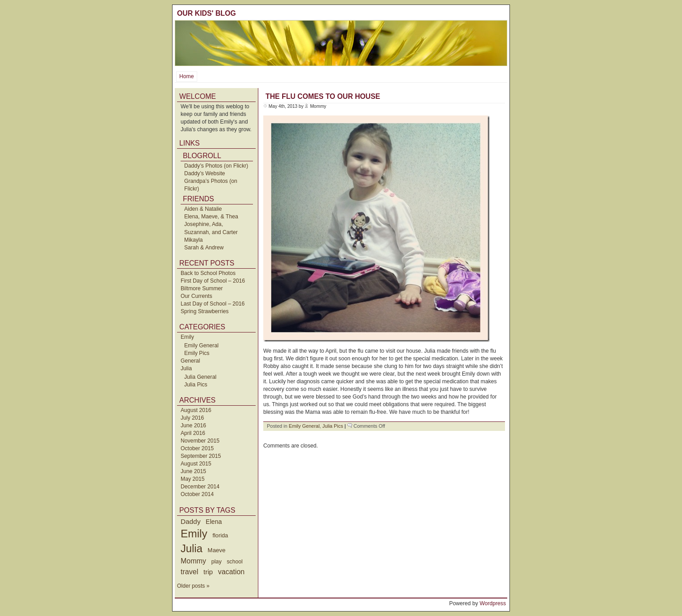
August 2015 (196, 464)
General (190, 361)
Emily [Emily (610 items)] (194, 534)
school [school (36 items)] (235, 562)
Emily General (201, 346)
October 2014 (197, 494)
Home (186, 76)
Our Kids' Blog (206, 13)
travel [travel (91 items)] (189, 572)
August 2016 (196, 410)
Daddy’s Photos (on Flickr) (216, 166)
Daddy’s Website (205, 173)
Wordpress (493, 603)
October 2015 (197, 448)
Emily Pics (197, 353)
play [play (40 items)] (216, 562)
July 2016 (192, 418)
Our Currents (196, 296)
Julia (186, 368)
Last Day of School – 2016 (213, 304)
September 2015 (201, 456)
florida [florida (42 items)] (220, 535)
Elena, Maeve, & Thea (211, 217)
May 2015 (193, 479)
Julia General (200, 377)
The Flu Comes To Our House (323, 96)
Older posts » (193, 586)
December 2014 (200, 487)
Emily (187, 337)
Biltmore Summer (202, 288)
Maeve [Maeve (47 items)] (217, 550)
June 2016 (193, 425)
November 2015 (200, 441)
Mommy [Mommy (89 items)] (193, 561)
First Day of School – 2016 (213, 281)
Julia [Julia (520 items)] (192, 549)
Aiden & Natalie (203, 209)
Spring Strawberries (205, 311)
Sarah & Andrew (204, 248)
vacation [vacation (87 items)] (231, 572)
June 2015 (193, 471)
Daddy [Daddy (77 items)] (190, 521)
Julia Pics (196, 385)
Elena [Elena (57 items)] (214, 522)
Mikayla (193, 240)
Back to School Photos (208, 273)
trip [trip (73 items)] (208, 572)
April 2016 (193, 433)
